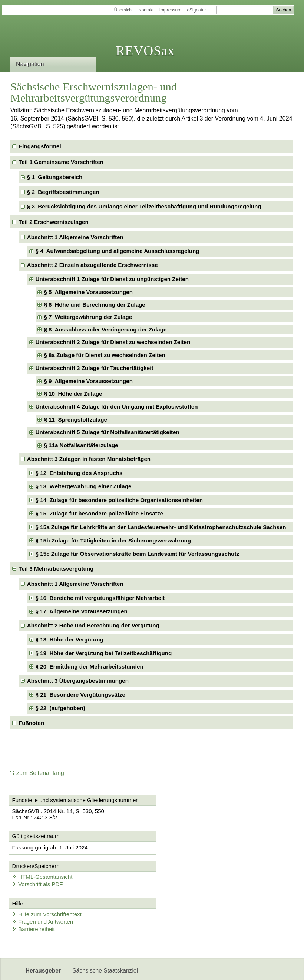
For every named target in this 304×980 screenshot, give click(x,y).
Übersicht (124, 10)
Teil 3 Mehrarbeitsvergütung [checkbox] (56, 569)
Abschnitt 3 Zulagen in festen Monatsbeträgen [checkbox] (89, 459)
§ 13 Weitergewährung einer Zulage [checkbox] (84, 486)
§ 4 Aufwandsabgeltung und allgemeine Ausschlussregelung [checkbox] (118, 251)
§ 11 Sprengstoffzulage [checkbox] (75, 420)
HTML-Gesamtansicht (191, 847)
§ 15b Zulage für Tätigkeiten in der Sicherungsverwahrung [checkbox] (113, 540)
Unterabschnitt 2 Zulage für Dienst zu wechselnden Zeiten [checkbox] (113, 342)
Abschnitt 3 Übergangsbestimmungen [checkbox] (78, 681)
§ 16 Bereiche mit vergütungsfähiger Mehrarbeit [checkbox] (100, 598)
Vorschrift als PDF (186, 854)
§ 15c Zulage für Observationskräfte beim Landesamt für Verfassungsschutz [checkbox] (137, 554)
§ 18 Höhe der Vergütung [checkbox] (70, 639)
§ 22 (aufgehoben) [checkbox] (60, 708)
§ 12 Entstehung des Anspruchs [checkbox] (79, 473)
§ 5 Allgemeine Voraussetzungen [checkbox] (88, 292)
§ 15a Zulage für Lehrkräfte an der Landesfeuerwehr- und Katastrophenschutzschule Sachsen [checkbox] (161, 527)
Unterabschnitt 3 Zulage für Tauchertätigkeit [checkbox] (95, 368)
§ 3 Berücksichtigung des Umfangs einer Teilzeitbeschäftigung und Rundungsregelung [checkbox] (144, 206)
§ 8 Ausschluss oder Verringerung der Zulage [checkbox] (105, 329)
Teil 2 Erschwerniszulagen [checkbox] (54, 222)
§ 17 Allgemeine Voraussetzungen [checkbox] (82, 611)
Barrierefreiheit (34, 899)
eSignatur (196, 10)
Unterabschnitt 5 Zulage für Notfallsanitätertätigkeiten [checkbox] (108, 432)
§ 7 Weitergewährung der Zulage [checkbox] (88, 317)
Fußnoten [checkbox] (31, 723)
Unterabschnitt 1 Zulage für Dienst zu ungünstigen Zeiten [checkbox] (112, 279)
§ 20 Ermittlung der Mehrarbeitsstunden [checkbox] (90, 666)
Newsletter (86, 968)
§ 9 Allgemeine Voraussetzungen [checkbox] (88, 381)
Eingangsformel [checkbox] (40, 146)
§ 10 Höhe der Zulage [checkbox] (73, 394)
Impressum (170, 10)
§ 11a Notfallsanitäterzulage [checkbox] (81, 445)
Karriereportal (125, 968)
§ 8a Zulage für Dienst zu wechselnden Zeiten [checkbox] (104, 355)
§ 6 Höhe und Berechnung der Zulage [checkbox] (94, 305)
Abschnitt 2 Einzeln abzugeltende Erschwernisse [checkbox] (92, 265)
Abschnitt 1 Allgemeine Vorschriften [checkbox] (75, 237)
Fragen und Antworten (43, 892)
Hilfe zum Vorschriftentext (47, 885)
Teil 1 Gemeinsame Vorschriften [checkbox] (61, 162)
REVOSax (145, 51)
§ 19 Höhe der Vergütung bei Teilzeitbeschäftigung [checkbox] (104, 653)
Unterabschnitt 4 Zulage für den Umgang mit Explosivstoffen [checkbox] (117, 407)
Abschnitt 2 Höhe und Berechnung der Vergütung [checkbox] (93, 625)
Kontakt (146, 10)
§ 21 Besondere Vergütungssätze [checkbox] (80, 695)
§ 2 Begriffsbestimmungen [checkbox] (63, 192)
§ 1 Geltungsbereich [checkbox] (55, 177)
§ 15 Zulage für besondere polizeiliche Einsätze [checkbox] (99, 513)
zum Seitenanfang (37, 773)
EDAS (157, 968)
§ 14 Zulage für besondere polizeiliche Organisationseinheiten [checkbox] (119, 500)
